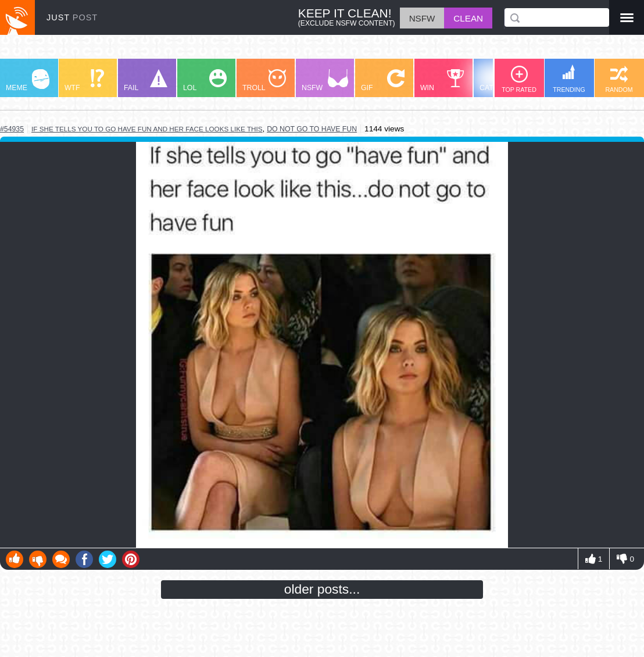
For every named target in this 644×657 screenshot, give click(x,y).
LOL (205, 81)
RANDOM (619, 79)
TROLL (264, 81)
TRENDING (569, 79)
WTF (84, 81)
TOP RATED (519, 79)
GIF (383, 81)
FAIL (146, 81)
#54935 (12, 129)
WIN (442, 81)
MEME (28, 81)
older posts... (322, 589)
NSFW (325, 81)
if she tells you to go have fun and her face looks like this (147, 129)
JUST (72, 17)
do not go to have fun (312, 129)
